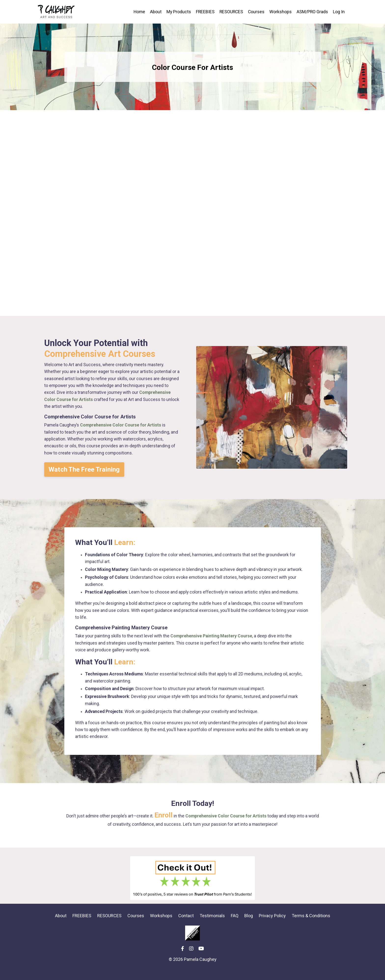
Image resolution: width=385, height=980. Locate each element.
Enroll (163, 825)
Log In (339, 12)
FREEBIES (204, 12)
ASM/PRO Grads (312, 12)
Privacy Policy (272, 925)
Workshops (280, 12)
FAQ (235, 925)
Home (137, 12)
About (154, 12)
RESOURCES (230, 12)
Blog (249, 925)
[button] (85, 473)
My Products (177, 12)
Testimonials (212, 925)
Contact (186, 925)
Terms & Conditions (311, 925)
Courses (256, 12)
